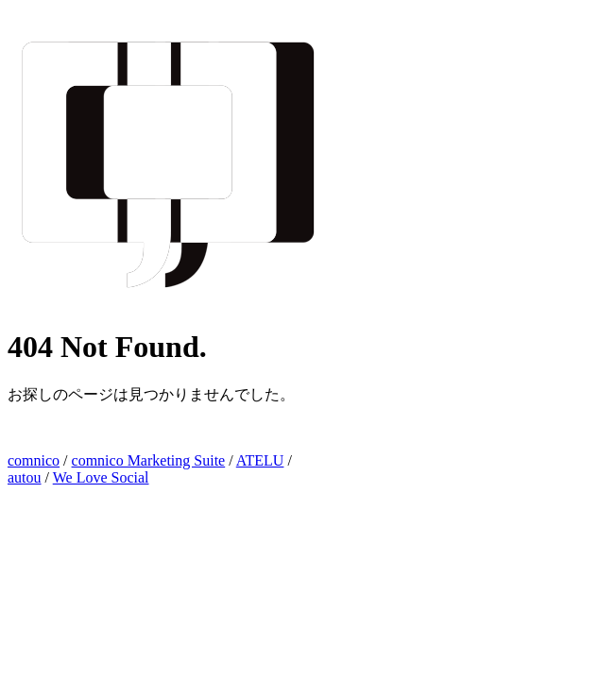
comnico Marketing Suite (149, 460)
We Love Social (101, 477)
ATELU (260, 460)
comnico (34, 460)
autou (25, 477)
